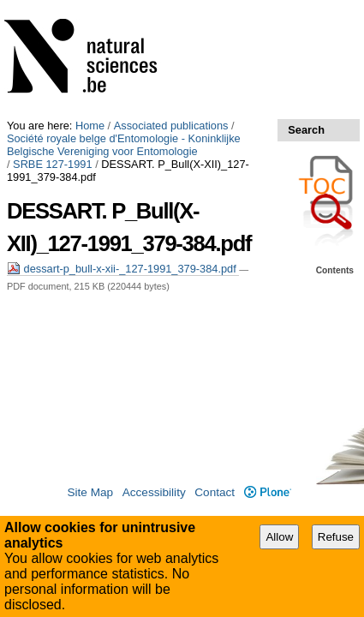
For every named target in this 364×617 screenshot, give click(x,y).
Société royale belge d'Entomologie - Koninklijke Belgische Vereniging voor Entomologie (176, 26)
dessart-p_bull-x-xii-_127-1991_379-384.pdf (123, 137)
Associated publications (171, 6)
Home (90, 6)
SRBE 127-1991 (52, 45)
